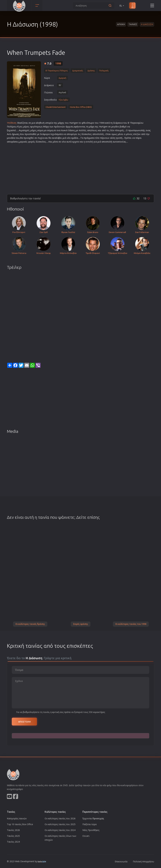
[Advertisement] (80, 167)
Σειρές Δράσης (81, 624)
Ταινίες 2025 (13, 836)
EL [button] (122, 6)
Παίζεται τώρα (89, 824)
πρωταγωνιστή (136, 130)
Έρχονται (93, 818)
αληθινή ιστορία (44, 123)
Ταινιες (133, 24)
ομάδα (75, 138)
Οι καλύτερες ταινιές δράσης (30, 624)
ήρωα (15, 134)
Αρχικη (121, 24)
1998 (58, 63)
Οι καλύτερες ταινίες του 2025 (60, 824)
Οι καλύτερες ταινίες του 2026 (60, 818)
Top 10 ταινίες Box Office (20, 824)
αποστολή (107, 142)
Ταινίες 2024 (13, 842)
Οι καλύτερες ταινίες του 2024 (60, 830)
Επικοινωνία (121, 861)
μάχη (60, 123)
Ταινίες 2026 (13, 830)
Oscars (86, 836)
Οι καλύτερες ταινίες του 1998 (131, 624)
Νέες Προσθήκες (91, 830)
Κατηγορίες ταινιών (17, 818)
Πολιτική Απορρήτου (143, 861)
